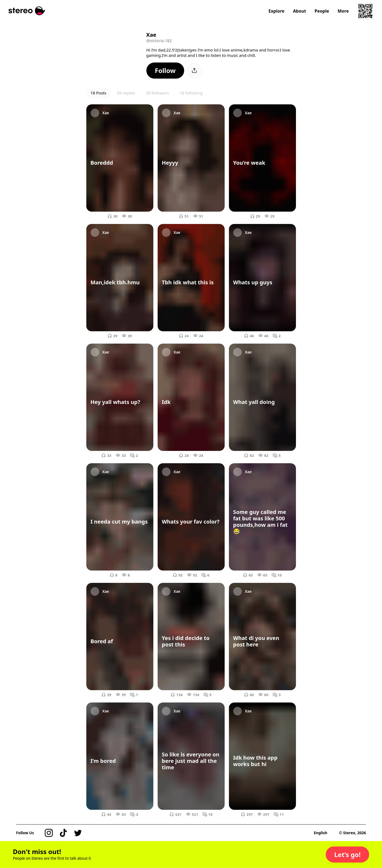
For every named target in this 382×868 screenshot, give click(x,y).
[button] (165, 71)
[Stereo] (27, 11)
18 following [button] (191, 93)
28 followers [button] (157, 93)
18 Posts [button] (99, 93)
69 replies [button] (126, 93)
